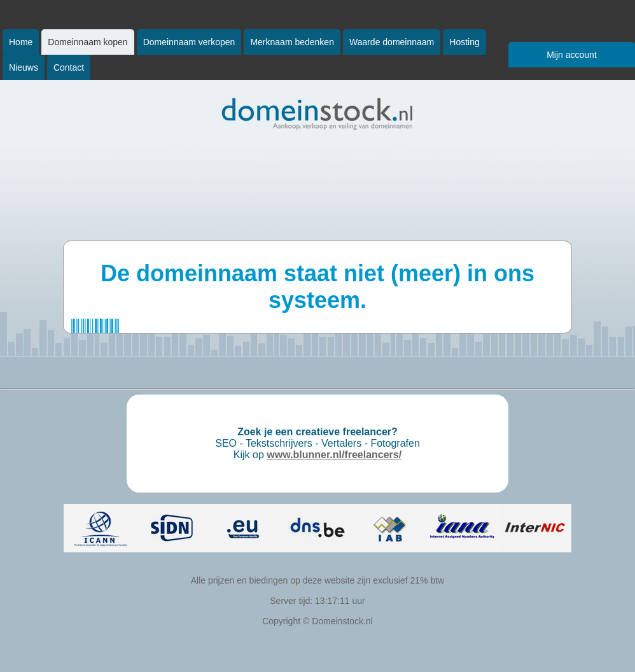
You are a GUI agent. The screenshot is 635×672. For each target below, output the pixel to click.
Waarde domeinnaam (392, 42)
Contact (69, 67)
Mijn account (572, 55)
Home (21, 42)
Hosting (464, 42)
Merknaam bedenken (292, 42)
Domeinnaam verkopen (189, 42)
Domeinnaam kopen (87, 42)
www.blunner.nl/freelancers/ (334, 455)
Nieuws (24, 67)
